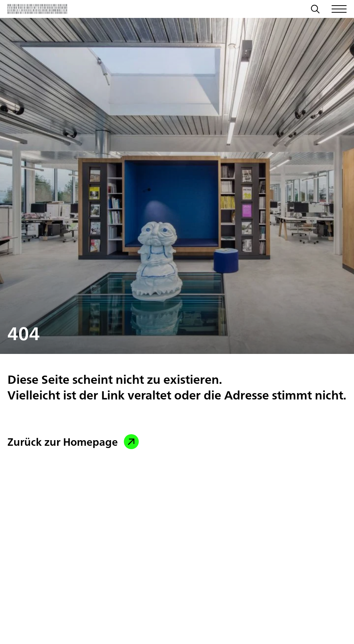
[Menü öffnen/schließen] (339, 9)
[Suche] (315, 10)
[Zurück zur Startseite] (37, 9)
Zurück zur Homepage (73, 442)
